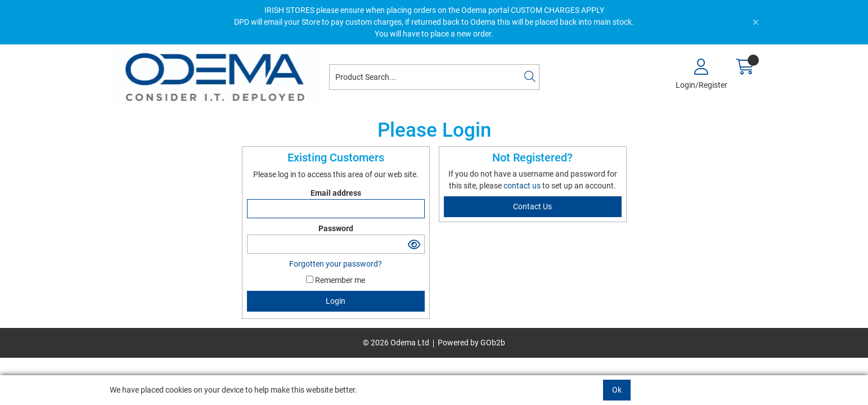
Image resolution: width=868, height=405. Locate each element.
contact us (523, 186)
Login (336, 301)
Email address (336, 193)
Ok (617, 390)
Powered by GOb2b (471, 343)
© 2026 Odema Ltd (396, 343)
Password (336, 228)
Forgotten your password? (336, 264)
